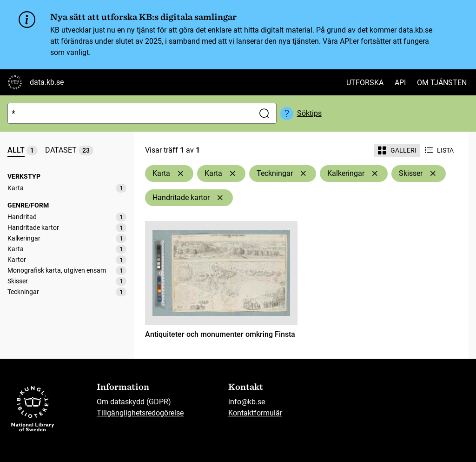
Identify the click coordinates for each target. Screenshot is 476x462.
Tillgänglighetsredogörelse (140, 413)
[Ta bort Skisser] (433, 174)
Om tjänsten (442, 83)
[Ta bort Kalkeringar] (375, 174)
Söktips (309, 113)
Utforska (365, 83)
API (400, 83)
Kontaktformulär (255, 413)
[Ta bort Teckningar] (303, 174)
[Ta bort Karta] (180, 174)
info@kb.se (247, 402)
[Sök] (129, 113)
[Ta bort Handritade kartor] (220, 198)
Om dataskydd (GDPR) (134, 402)
